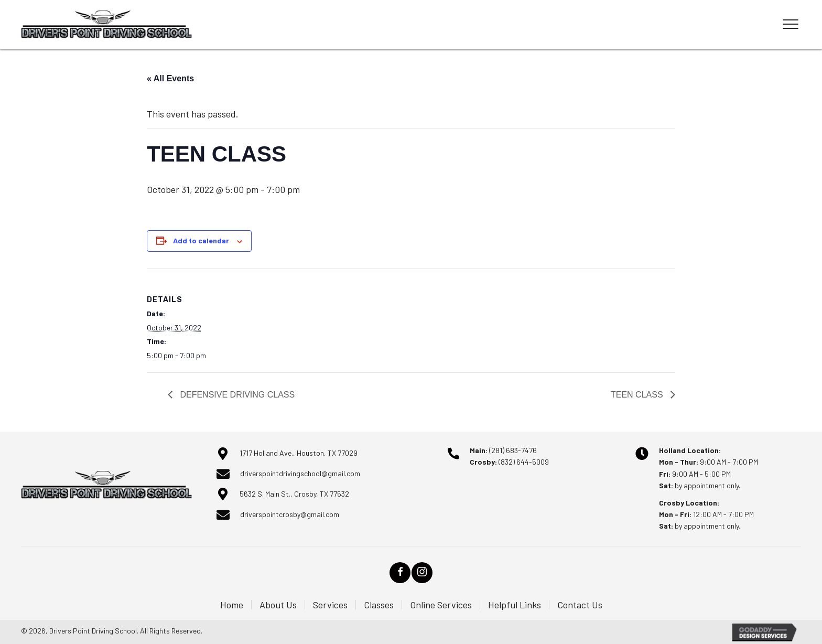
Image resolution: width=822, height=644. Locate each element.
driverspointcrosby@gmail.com (290, 514)
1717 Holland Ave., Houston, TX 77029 (299, 453)
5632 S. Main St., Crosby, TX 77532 (294, 494)
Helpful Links (515, 605)
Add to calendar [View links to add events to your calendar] (201, 240)
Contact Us (580, 605)
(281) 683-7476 (513, 450)
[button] (400, 573)
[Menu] (791, 25)
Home (232, 605)
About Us (278, 605)
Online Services (441, 605)
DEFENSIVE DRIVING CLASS (236, 395)
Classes (379, 605)
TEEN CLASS (638, 395)
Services (330, 605)
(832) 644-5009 (524, 462)
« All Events (170, 78)
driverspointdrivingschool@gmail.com (300, 473)
